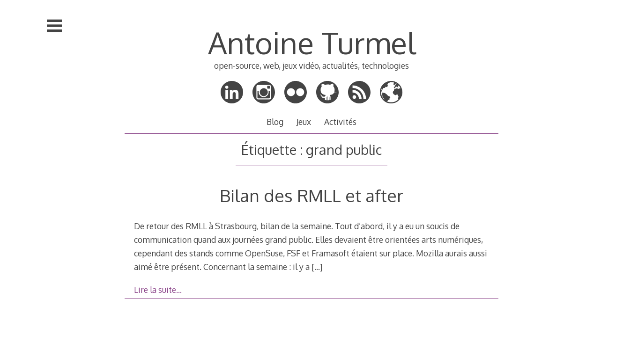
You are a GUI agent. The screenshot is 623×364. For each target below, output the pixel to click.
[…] (317, 267)
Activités (340, 122)
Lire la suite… (158, 290)
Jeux (304, 122)
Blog (275, 122)
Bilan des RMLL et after (311, 195)
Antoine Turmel (312, 42)
